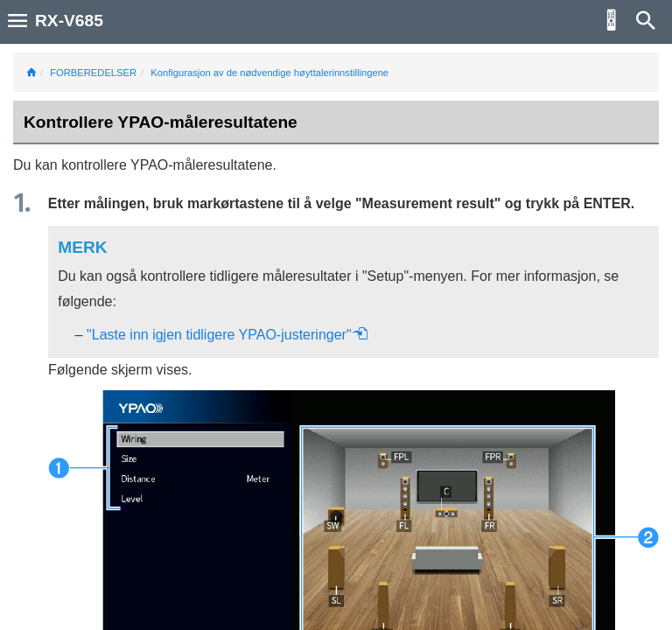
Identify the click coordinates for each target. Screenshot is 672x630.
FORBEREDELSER (93, 73)
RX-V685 (69, 21)
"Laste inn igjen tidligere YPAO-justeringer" (227, 335)
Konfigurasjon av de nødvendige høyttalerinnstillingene (269, 73)
